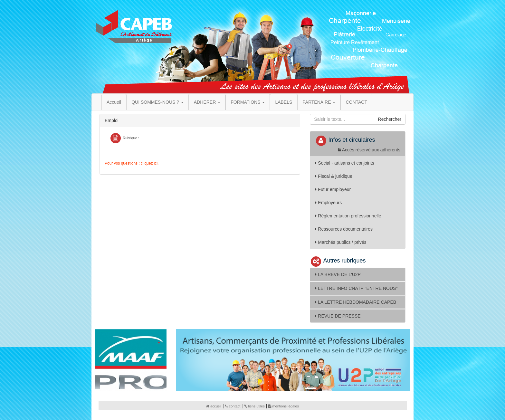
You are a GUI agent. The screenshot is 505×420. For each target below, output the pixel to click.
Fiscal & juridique (334, 176)
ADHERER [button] (207, 102)
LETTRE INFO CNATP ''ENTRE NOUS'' (356, 288)
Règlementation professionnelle (348, 216)
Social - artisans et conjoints (344, 163)
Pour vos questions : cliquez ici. (132, 163)
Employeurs (328, 203)
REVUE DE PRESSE (338, 316)
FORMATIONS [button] (248, 102)
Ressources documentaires (344, 229)
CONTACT (356, 102)
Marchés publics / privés (341, 242)
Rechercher (390, 119)
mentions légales (284, 406)
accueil (214, 406)
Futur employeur (333, 189)
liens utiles (254, 406)
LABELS (284, 102)
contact (233, 406)
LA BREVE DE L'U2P (338, 274)
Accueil (114, 102)
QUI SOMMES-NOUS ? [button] (157, 102)
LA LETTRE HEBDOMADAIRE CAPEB (356, 302)
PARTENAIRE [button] (319, 102)
